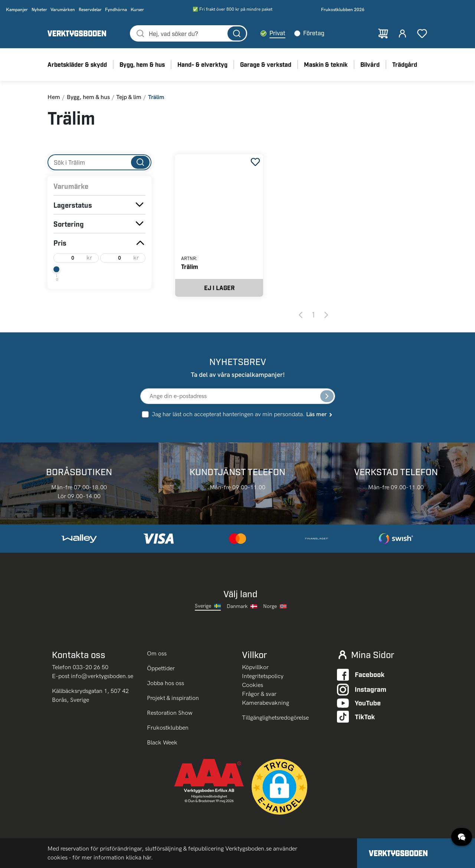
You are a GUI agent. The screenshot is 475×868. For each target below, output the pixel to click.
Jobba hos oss (166, 683)
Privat (277, 33)
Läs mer (320, 414)
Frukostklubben (168, 728)
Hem (54, 97)
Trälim (190, 267)
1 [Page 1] (313, 315)
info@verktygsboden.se (102, 676)
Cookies (253, 685)
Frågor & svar (259, 694)
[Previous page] (301, 315)
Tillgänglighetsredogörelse (275, 718)
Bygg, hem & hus (88, 97)
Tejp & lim (129, 97)
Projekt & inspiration (173, 698)
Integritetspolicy (263, 676)
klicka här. (139, 857)
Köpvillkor (255, 667)
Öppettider (161, 668)
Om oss (158, 653)
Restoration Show (170, 713)
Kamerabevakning (266, 703)
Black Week (162, 742)
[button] (279, 787)
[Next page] (326, 315)
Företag (314, 33)
